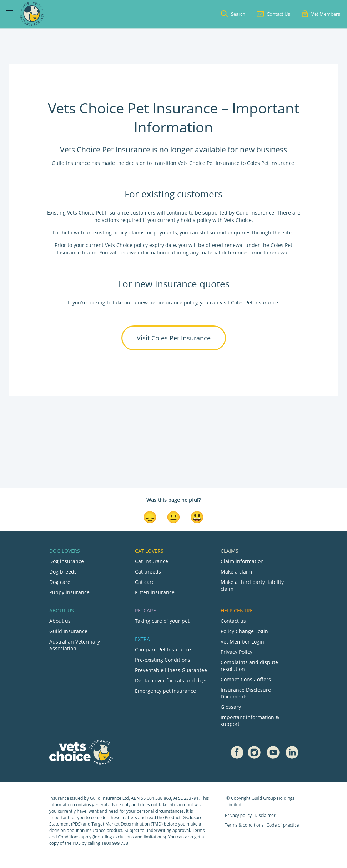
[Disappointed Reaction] (150, 516)
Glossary (231, 707)
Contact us (233, 621)
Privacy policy (238, 815)
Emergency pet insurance (165, 691)
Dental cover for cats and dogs (171, 680)
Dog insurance (67, 561)
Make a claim (236, 572)
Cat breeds (148, 572)
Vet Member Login (242, 642)
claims (137, 233)
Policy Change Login (244, 631)
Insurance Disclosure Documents (246, 693)
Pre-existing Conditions (163, 660)
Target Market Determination (120, 824)
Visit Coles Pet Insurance (174, 338)
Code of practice (283, 825)
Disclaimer (265, 815)
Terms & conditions (244, 825)
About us (60, 621)
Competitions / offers (246, 679)
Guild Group (263, 798)
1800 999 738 (115, 843)
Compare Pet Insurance (163, 649)
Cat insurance (152, 561)
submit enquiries (229, 233)
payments (165, 233)
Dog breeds (63, 572)
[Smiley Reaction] (197, 516)
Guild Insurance (68, 631)
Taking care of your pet (162, 621)
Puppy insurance (69, 592)
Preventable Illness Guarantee (171, 670)
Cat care (145, 582)
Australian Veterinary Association (75, 645)
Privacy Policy (237, 652)
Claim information (242, 561)
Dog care (60, 582)
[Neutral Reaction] (173, 516)
